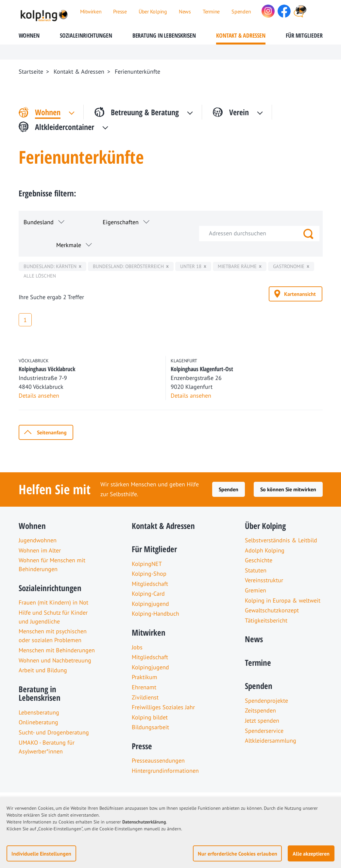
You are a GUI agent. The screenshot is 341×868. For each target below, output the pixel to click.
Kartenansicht (300, 294)
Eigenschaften (121, 222)
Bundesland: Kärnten (50, 266)
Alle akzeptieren (311, 854)
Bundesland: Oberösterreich (128, 266)
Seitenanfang (52, 432)
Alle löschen (40, 276)
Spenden (229, 489)
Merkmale (69, 245)
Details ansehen (39, 396)
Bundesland (39, 222)
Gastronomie (289, 266)
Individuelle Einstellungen (41, 854)
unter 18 (191, 266)
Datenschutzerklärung (144, 822)
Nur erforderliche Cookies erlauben (238, 854)
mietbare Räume (237, 266)
